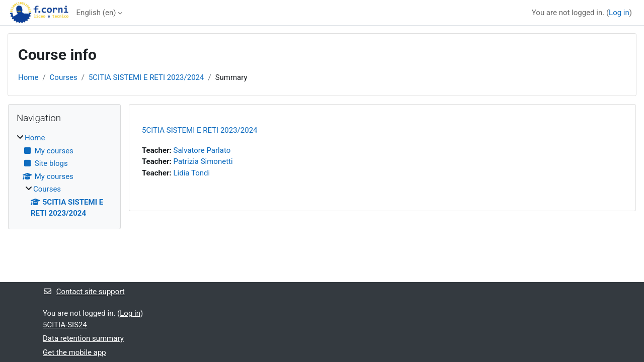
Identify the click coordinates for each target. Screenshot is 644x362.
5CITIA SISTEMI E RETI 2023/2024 (146, 77)
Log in (619, 13)
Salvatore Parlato (202, 150)
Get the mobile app (74, 352)
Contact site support (84, 292)
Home (28, 77)
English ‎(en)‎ (96, 13)
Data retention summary (83, 338)
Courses (64, 77)
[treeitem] (64, 176)
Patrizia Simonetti (203, 161)
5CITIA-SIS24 (65, 325)
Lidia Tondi (192, 173)
